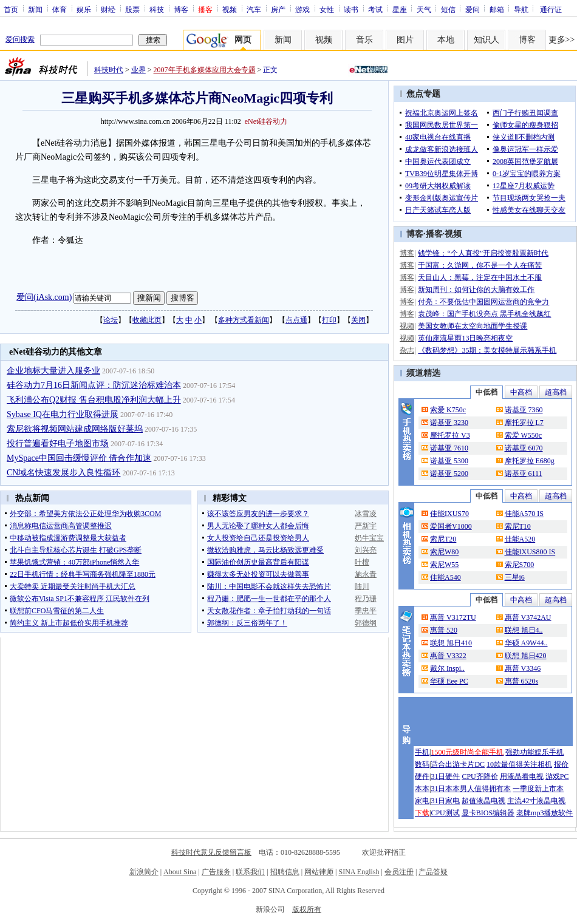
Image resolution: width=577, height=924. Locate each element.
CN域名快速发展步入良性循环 (63, 473)
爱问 (473, 9)
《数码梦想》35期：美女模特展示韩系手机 (487, 350)
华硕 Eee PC (449, 681)
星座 (400, 9)
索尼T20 (443, 539)
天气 (424, 9)
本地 (446, 40)
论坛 (111, 320)
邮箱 (497, 9)
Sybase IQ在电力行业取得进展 (63, 414)
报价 (561, 764)
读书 (351, 9)
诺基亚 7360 (524, 410)
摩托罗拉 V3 (450, 435)
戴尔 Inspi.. (447, 668)
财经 (108, 9)
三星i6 (515, 577)
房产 (278, 9)
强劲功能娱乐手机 (534, 752)
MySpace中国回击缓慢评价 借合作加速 (79, 458)
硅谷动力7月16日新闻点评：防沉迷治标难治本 (94, 385)
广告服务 (216, 872)
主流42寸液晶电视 (536, 801)
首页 (11, 9)
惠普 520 (444, 630)
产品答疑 (433, 872)
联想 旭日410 (451, 643)
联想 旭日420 (526, 656)
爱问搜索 (20, 39)
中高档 (521, 392)
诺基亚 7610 (449, 448)
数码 (422, 764)
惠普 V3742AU (528, 617)
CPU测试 (445, 813)
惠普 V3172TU (453, 617)
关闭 (358, 320)
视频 (230, 9)
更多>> (562, 40)
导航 (521, 9)
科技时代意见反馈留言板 (211, 852)
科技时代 (109, 70)
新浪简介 (144, 872)
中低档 (487, 392)
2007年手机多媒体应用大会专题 (205, 70)
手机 (422, 752)
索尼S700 (520, 565)
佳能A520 (520, 539)
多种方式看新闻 (244, 320)
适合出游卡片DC (458, 764)
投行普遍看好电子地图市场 (58, 443)
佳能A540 (446, 577)
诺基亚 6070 (524, 448)
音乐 (364, 40)
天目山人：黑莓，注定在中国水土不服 (480, 277)
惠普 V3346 (523, 668)
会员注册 (399, 872)
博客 (181, 9)
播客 (434, 234)
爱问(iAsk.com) (44, 297)
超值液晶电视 (483, 801)
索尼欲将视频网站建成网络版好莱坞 (75, 429)
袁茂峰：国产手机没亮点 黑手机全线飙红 (484, 314)
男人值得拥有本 (485, 789)
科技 (157, 9)
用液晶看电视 (522, 776)
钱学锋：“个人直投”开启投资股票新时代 (483, 253)
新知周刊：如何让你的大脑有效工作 (476, 290)
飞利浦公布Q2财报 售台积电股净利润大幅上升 (94, 400)
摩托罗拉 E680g (530, 461)
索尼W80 (444, 552)
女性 (327, 9)
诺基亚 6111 (524, 474)
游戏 (302, 9)
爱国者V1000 (451, 526)
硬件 (422, 776)
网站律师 (319, 872)
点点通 (296, 320)
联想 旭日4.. (524, 630)
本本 (422, 789)
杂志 (407, 350)
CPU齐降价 (480, 776)
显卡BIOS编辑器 (488, 813)
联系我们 (250, 872)
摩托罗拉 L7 (524, 423)
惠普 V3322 (448, 656)
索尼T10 (518, 526)
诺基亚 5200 (449, 474)
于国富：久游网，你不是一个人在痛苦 (480, 265)
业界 (138, 70)
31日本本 (445, 789)
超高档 (556, 392)
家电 (422, 801)
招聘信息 (285, 872)
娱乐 (84, 9)
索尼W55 (444, 565)
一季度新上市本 (538, 789)
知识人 (487, 40)
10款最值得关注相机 (519, 764)
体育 (60, 9)
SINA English (359, 872)
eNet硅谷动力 (266, 121)
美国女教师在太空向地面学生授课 (473, 326)
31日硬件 (445, 776)
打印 (329, 320)
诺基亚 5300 (449, 461)
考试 (375, 9)
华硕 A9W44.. (526, 643)
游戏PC (557, 776)
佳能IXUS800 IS (530, 552)
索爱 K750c (448, 410)
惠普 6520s (522, 681)
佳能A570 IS (524, 514)
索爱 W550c (524, 435)
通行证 (551, 9)
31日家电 (445, 801)
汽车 (254, 9)
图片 (405, 40)
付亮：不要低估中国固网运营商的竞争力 (483, 302)
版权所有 (307, 909)
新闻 (35, 9)
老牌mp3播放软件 (545, 813)
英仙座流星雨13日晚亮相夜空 (465, 338)
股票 (132, 9)
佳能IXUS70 (449, 514)
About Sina (180, 872)
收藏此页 (147, 320)
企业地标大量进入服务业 (53, 371)
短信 (448, 9)
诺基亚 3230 (449, 423)
